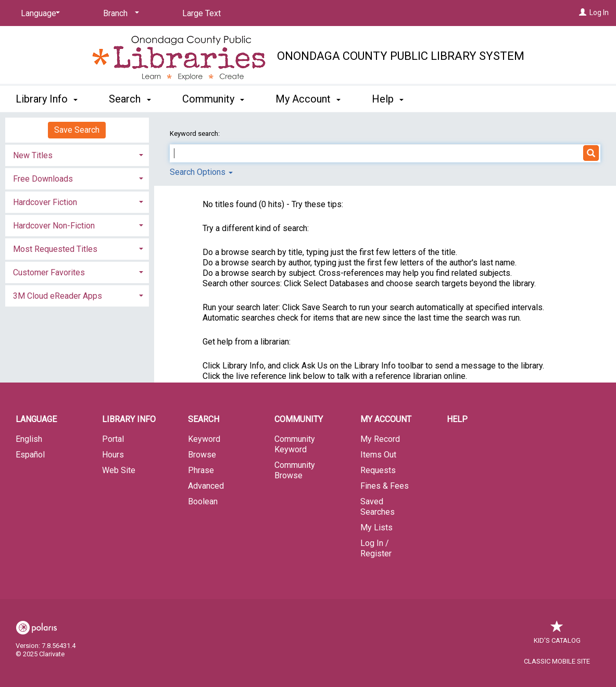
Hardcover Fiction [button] (45, 202)
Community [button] (213, 99)
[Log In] (583, 12)
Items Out (378, 455)
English (29, 439)
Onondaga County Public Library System (401, 56)
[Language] (39, 14)
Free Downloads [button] (43, 179)
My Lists (376, 527)
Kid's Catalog (557, 635)
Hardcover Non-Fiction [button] (54, 226)
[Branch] (119, 14)
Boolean (203, 501)
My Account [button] (308, 99)
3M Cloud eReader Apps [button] (58, 296)
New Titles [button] (33, 155)
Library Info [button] (47, 99)
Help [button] (388, 99)
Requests (378, 470)
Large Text (202, 13)
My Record (380, 439)
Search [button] (130, 99)
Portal (113, 439)
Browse (202, 455)
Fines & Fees (385, 486)
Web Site (119, 470)
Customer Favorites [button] (49, 272)
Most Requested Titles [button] (55, 249)
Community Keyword (295, 444)
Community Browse (295, 470)
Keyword (204, 439)
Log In (599, 12)
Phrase (201, 470)
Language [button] (36, 419)
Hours (113, 455)
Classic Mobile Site (557, 661)
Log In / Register (376, 548)
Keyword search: (196, 133)
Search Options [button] (201, 172)
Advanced (206, 486)
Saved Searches (378, 507)
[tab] (77, 154)
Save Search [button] (77, 130)
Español (30, 455)
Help (457, 419)
